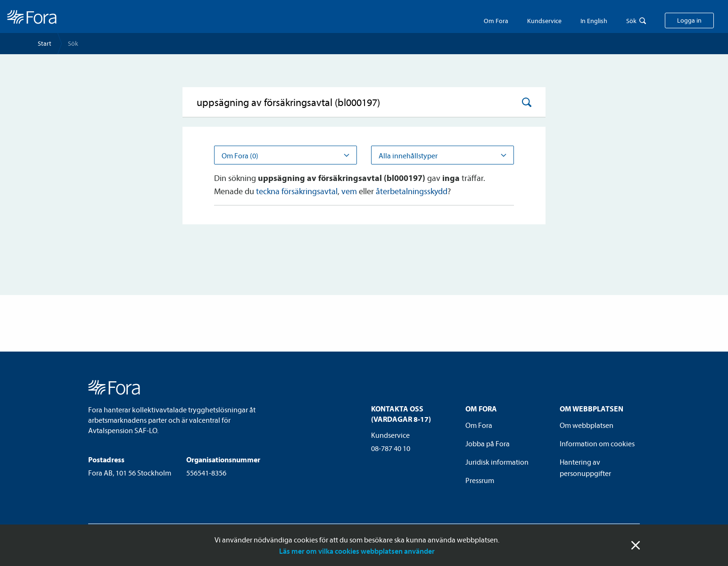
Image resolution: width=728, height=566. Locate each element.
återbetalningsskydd (412, 191)
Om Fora (496, 21)
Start (45, 43)
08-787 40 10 (391, 448)
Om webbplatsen (587, 425)
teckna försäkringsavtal (297, 191)
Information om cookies (597, 443)
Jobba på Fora (488, 443)
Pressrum (480, 480)
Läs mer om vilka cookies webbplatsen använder (357, 551)
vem (349, 191)
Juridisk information (497, 462)
